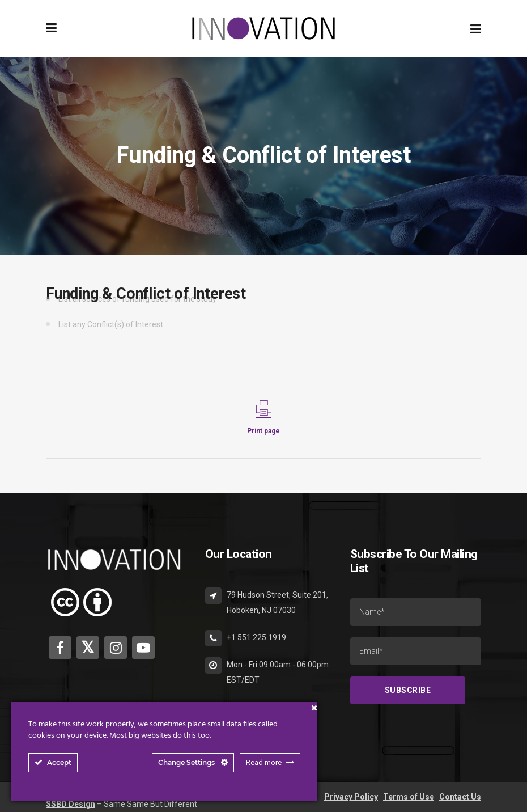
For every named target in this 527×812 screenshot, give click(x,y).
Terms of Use (409, 797)
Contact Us (460, 797)
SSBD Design (71, 804)
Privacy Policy (351, 797)
